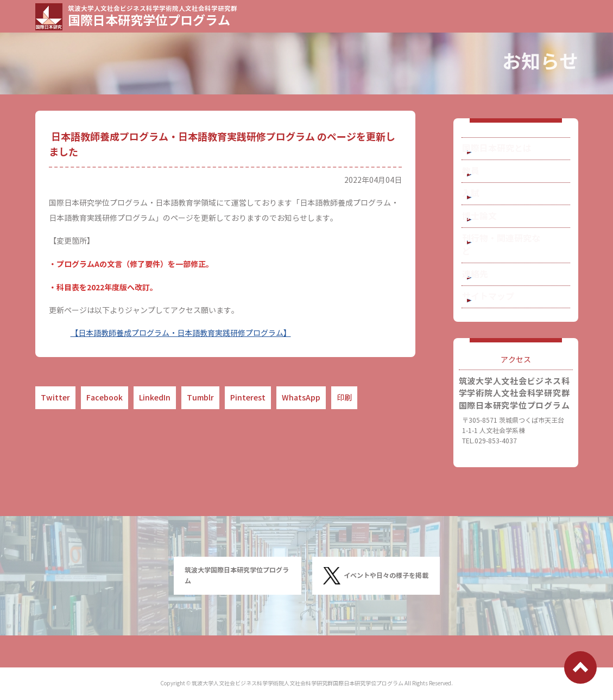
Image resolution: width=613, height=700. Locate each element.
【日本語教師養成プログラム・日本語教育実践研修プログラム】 (181, 333)
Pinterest (248, 398)
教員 (485, 180)
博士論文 (493, 238)
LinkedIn (155, 398)
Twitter (55, 398)
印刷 (344, 398)
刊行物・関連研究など (516, 268)
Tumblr (200, 398)
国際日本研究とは (508, 152)
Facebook (105, 398)
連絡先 (489, 297)
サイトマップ (501, 325)
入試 (485, 210)
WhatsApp (301, 398)
